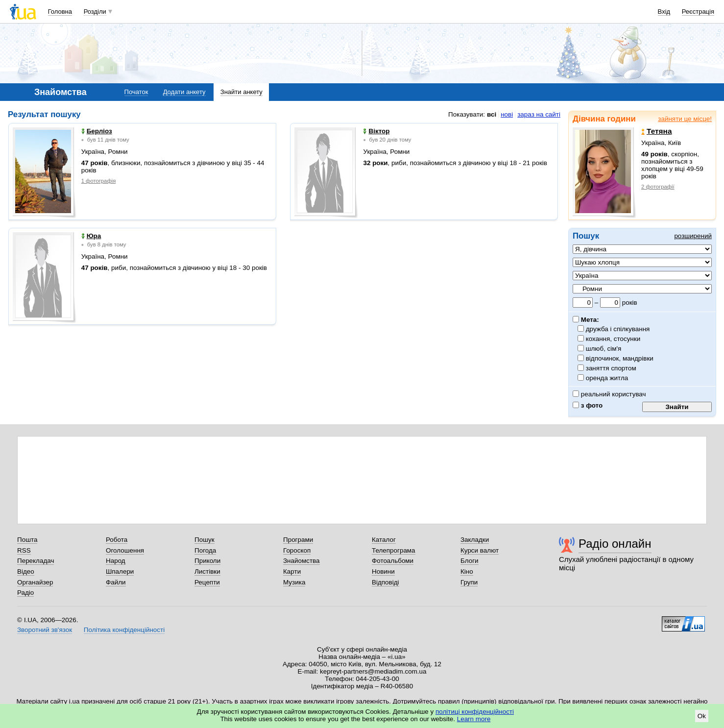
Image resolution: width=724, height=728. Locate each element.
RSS (24, 550)
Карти (292, 571)
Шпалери (120, 571)
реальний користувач (609, 394)
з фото (588, 405)
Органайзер (35, 582)
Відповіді (386, 582)
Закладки (475, 540)
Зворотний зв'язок (45, 630)
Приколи (207, 561)
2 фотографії (658, 187)
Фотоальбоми (393, 561)
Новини (383, 571)
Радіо (25, 593)
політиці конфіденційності (475, 712)
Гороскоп (297, 550)
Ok (702, 716)
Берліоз (97, 131)
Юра (91, 236)
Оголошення (125, 550)
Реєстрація (698, 12)
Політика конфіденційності (124, 630)
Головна (60, 12)
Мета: (586, 320)
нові (507, 114)
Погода (205, 550)
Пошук (205, 540)
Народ (116, 561)
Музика (294, 582)
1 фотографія (99, 181)
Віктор (376, 131)
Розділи (95, 12)
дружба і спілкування (618, 329)
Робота (117, 540)
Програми (298, 540)
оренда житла (607, 378)
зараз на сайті (539, 114)
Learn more (474, 719)
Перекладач (36, 561)
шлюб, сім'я (604, 349)
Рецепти (207, 582)
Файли (116, 582)
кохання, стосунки (613, 339)
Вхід (664, 12)
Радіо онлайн (615, 544)
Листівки (207, 571)
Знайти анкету (241, 92)
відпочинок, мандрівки (620, 358)
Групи (469, 582)
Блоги (470, 561)
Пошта (27, 540)
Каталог (384, 540)
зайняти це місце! (685, 119)
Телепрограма (394, 550)
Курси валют (480, 550)
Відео (26, 571)
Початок (136, 92)
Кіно (467, 571)
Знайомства (302, 561)
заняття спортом (611, 368)
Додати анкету (184, 92)
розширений (693, 236)
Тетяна (657, 131)
